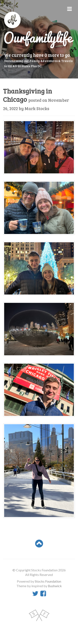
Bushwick (55, 586)
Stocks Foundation (48, 581)
